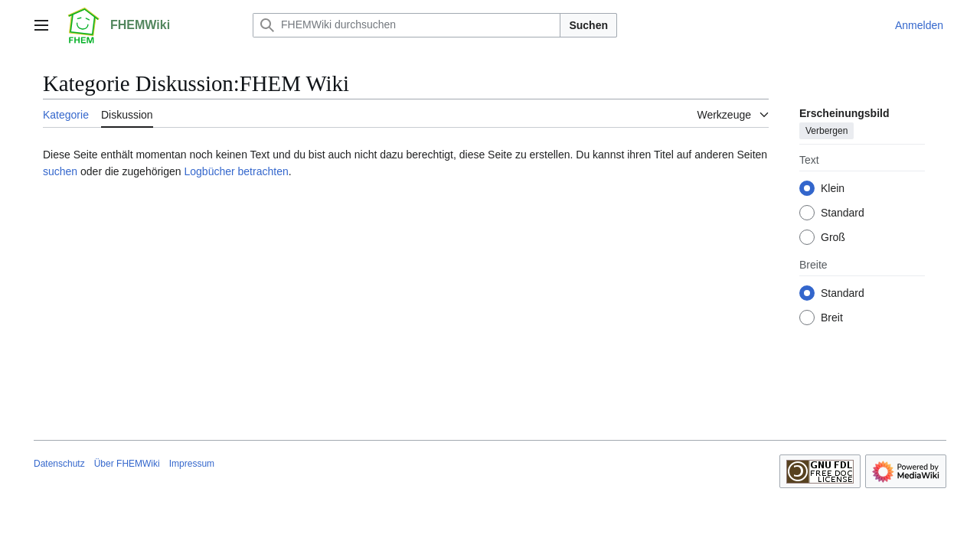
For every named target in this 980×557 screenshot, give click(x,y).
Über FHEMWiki (127, 464)
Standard (843, 213)
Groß (833, 237)
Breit (832, 318)
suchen (60, 171)
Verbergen (826, 131)
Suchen (588, 25)
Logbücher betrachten (236, 171)
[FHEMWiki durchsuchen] (407, 25)
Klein (833, 188)
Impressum (192, 464)
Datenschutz (59, 464)
